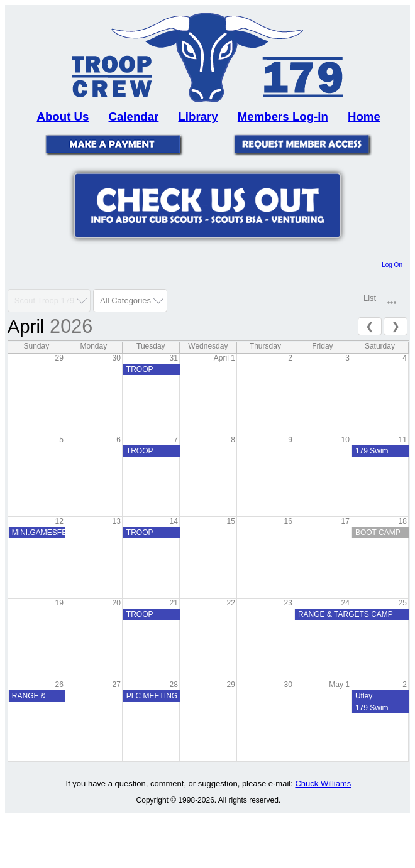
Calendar (134, 117)
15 (231, 521)
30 (116, 358)
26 (59, 685)
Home (364, 117)
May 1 (339, 685)
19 (59, 603)
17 (346, 521)
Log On (392, 265)
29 (59, 358)
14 (173, 521)
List (370, 298)
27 (116, 685)
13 (116, 521)
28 (173, 685)
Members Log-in (283, 117)
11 (403, 440)
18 (403, 521)
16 (288, 521)
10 (346, 440)
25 (403, 603)
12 (59, 521)
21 (173, 603)
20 (116, 603)
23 (288, 603)
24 (346, 603)
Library (198, 117)
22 (231, 603)
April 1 (224, 358)
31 (173, 358)
